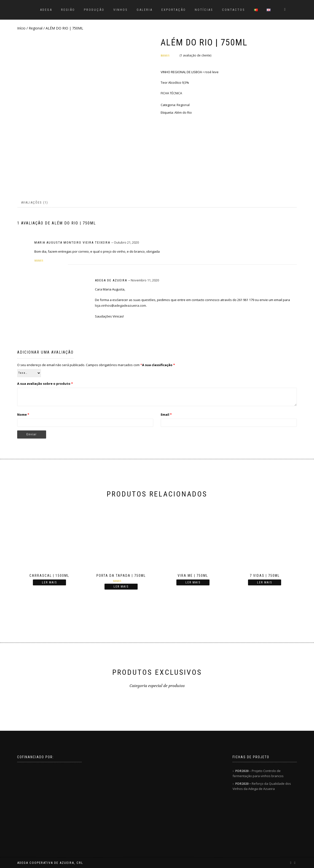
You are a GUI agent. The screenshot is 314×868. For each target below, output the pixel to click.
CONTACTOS (234, 10)
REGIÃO (68, 10)
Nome (23, 414)
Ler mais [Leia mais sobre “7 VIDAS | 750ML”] (265, 582)
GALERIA (145, 10)
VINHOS (121, 10)
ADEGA (46, 10)
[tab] (35, 203)
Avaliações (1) (35, 202)
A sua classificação (158, 365)
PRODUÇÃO (94, 10)
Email (166, 414)
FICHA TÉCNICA (171, 93)
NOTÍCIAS (204, 10)
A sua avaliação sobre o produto (45, 384)
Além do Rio (183, 112)
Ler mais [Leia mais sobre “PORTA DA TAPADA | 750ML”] (121, 587)
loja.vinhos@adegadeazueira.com (120, 305)
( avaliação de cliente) (195, 55)
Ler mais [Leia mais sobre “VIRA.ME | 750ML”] (193, 582)
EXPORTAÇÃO (174, 10)
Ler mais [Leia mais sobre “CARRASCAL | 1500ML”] (49, 582)
